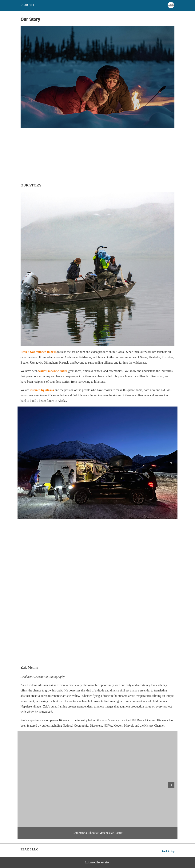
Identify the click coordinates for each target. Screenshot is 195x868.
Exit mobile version (97, 862)
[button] (171, 463)
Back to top (168, 851)
